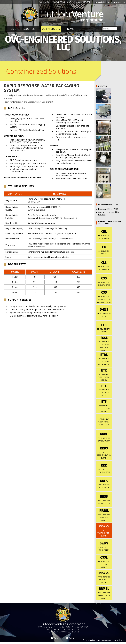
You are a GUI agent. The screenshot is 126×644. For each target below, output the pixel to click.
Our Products (51, 29)
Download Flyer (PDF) (108, 211)
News (70, 29)
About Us (29, 29)
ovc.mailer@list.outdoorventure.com (63, 631)
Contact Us (16, 35)
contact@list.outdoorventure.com (109, 2)
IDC (123, 642)
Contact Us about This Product (109, 215)
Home (12, 29)
